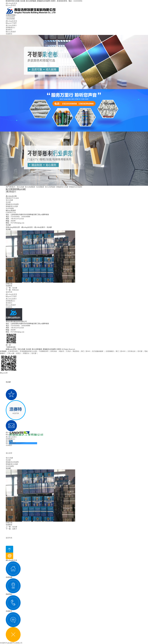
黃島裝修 (54, 351)
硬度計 (19, 353)
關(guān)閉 (4, 373)
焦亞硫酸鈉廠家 (98, 351)
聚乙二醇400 (86, 351)
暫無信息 (15, 290)
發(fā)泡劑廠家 (50, 187)
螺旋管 (62, 351)
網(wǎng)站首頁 (11, 3)
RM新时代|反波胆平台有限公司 (11, 643)
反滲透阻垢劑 (13, 351)
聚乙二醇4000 (121, 351)
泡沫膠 (8, 202)
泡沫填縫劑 (10, 208)
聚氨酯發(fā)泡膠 (62, 187)
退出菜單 (9, 453)
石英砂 (68, 351)
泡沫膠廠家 (40, 187)
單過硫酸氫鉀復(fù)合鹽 (28, 351)
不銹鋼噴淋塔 (44, 351)
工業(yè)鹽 (11, 353)
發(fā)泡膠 (20, 187)
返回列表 (9, 292)
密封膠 (140, 351)
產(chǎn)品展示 (11, 25)
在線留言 (9, 34)
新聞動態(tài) (10, 28)
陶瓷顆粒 (76, 351)
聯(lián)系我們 (11, 5)
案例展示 (9, 30)
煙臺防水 (26, 353)
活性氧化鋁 (131, 351)
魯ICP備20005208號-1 (84, 349)
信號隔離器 (110, 351)
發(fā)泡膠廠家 (30, 187)
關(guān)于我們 (11, 23)
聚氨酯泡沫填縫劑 (76, 187)
